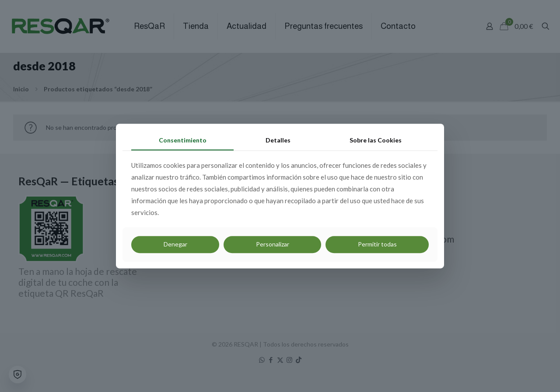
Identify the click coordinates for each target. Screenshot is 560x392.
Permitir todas (377, 245)
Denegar (175, 245)
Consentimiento (183, 140)
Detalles (278, 140)
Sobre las (376, 140)
